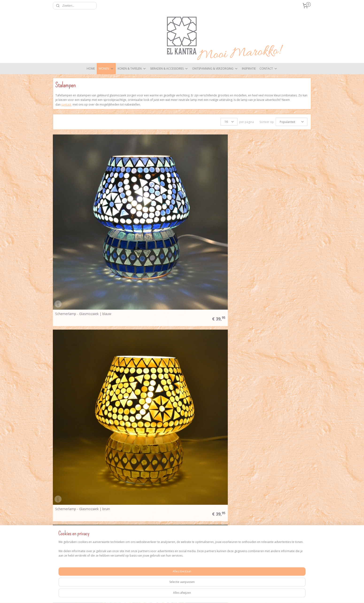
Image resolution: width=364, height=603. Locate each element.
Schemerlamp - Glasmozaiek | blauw (83, 200)
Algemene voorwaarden (122, 518)
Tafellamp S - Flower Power (142, 364)
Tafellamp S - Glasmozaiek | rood (277, 446)
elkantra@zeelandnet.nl (79, 541)
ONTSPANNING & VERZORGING (215, 69)
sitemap (180, 594)
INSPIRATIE (249, 69)
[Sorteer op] (292, 122)
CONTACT (269, 69)
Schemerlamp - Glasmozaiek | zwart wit (279, 282)
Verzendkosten (116, 513)
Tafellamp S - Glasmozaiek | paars (212, 446)
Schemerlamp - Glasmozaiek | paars (83, 282)
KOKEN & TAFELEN (132, 69)
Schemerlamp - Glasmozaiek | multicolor (275, 200)
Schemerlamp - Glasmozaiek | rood (148, 282)
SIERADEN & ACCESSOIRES (169, 69)
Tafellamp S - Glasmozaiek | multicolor (142, 446)
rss (190, 594)
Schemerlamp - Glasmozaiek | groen (214, 200)
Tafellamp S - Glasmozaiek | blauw (213, 364)
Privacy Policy (115, 522)
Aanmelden (273, 523)
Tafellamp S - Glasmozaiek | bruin (277, 364)
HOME (91, 69)
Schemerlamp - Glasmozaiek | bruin (148, 200)
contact (67, 104)
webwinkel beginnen (208, 594)
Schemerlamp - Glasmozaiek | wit (212, 282)
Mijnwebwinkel (249, 594)
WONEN (106, 69)
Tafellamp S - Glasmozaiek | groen (82, 446)
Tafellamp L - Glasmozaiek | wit (80, 364)
